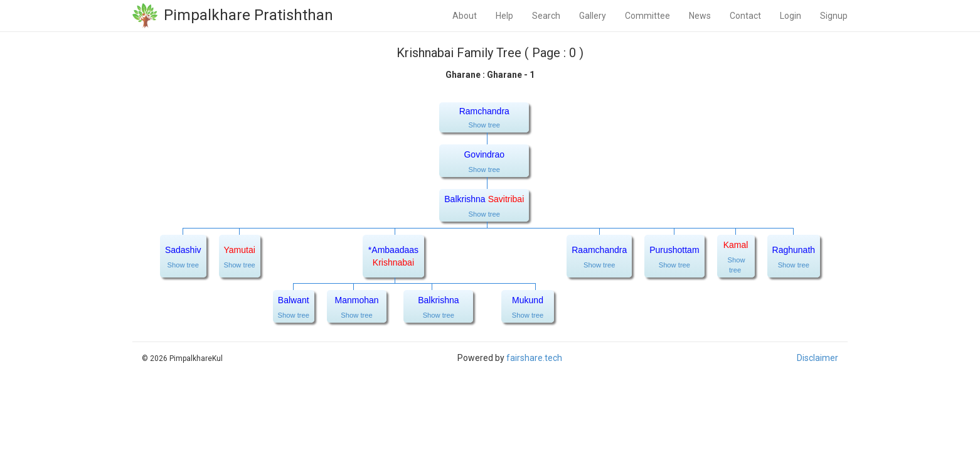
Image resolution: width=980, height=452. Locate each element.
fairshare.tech (534, 358)
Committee (647, 16)
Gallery (593, 16)
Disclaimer (818, 358)
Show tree (484, 125)
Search (546, 16)
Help (504, 16)
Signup (834, 16)
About (465, 16)
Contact (745, 16)
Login (791, 16)
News (700, 16)
